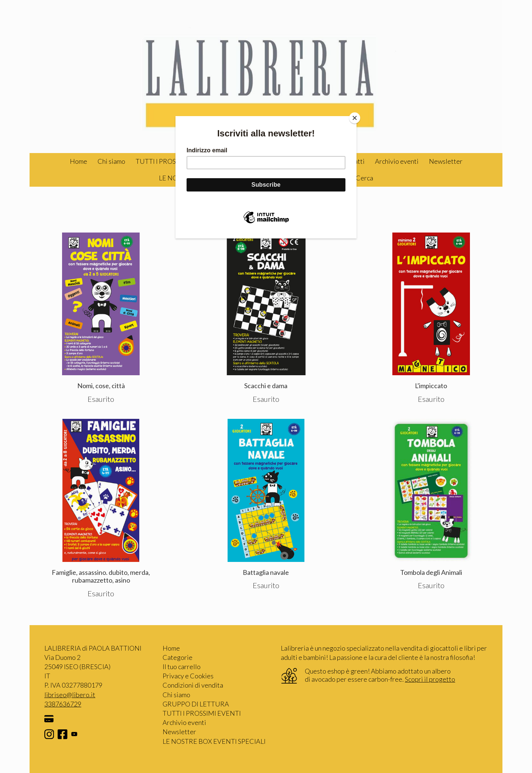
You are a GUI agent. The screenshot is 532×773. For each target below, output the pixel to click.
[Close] (355, 118)
